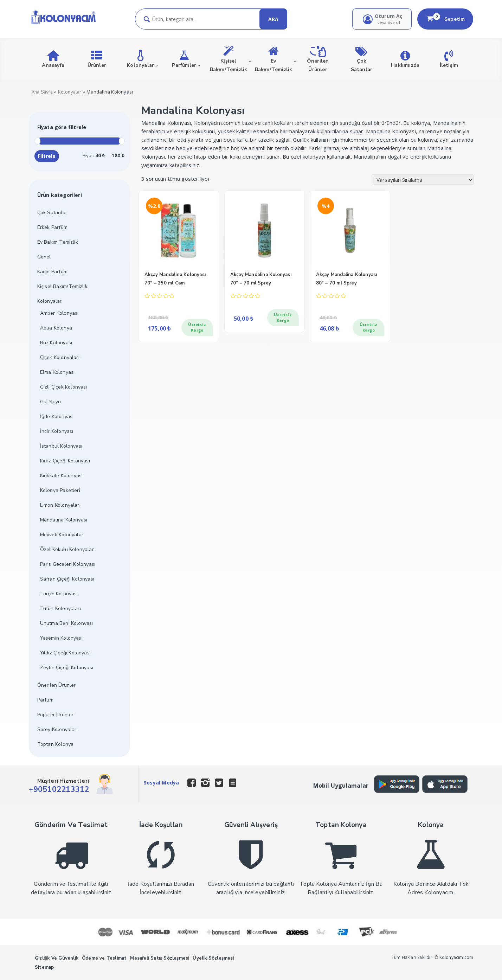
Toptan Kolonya (56, 744)
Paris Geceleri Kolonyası (68, 564)
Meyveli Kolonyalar (62, 535)
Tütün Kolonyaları (60, 609)
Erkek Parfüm (52, 227)
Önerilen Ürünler (57, 685)
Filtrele (47, 156)
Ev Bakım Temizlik (58, 242)
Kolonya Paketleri (60, 490)
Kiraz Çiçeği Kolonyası (65, 461)
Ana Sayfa (42, 92)
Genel (44, 257)
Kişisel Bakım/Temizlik (62, 286)
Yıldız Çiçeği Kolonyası (66, 653)
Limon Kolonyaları (60, 505)
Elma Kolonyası (57, 372)
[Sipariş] (423, 180)
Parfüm (45, 700)
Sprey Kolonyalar (57, 729)
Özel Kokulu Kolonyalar (67, 549)
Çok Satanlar (52, 213)
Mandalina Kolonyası (64, 520)
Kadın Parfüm (52, 272)
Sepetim (445, 19)
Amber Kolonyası (59, 313)
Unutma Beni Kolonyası (67, 623)
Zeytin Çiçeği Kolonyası (67, 668)
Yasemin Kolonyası (61, 638)
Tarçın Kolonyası (59, 594)
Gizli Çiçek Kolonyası (64, 387)
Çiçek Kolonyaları (60, 357)
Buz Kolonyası (56, 343)
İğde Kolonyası (57, 417)
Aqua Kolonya (56, 328)
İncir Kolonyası (57, 431)
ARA (273, 19)
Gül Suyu (51, 402)
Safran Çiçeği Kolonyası (67, 579)
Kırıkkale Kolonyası (62, 476)
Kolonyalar (70, 92)
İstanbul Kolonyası (61, 446)
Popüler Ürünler (56, 715)
